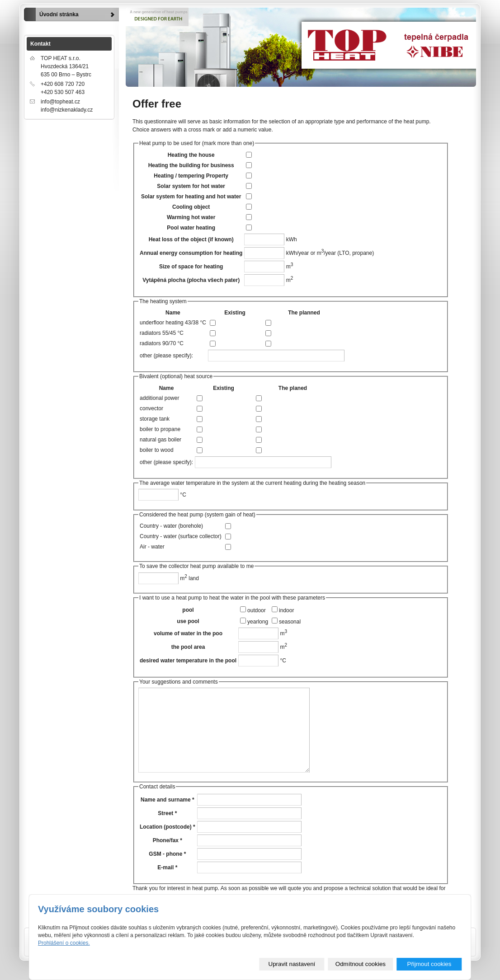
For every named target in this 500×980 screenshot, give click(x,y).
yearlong (258, 622)
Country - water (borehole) (171, 526)
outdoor (257, 610)
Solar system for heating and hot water (191, 197)
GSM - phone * (167, 854)
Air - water (152, 547)
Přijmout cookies (429, 964)
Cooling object (191, 207)
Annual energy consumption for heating (191, 253)
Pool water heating (191, 228)
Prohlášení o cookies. (64, 943)
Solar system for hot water (191, 186)
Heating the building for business (191, 165)
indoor (286, 610)
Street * (167, 813)
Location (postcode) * (167, 827)
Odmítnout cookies (361, 964)
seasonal (290, 622)
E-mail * (167, 867)
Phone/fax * (167, 840)
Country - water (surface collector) (181, 536)
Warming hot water (191, 217)
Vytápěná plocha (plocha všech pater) (191, 280)
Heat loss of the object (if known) (191, 239)
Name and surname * (167, 800)
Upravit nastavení (292, 964)
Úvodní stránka (59, 14)
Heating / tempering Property (191, 176)
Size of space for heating (191, 267)
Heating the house (191, 155)
